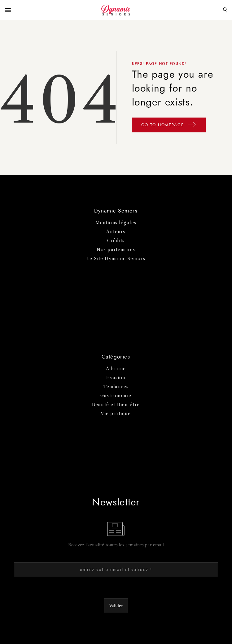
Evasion (116, 378)
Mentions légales (116, 223)
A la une (116, 369)
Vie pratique (116, 414)
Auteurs (116, 232)
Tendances (116, 387)
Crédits (116, 241)
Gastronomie (116, 396)
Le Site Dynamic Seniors (116, 259)
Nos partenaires (116, 250)
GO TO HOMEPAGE (169, 126)
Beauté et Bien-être (116, 405)
